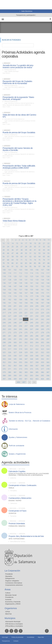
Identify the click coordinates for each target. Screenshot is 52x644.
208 (4, 309)
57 (8, 256)
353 (10, 362)
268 (37, 329)
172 (4, 296)
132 (31, 280)
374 (26, 369)
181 (4, 300)
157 (21, 290)
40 (30, 250)
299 (10, 342)
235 (4, 319)
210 (15, 309)
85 (35, 263)
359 (42, 362)
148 (21, 286)
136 (4, 283)
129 (15, 280)
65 (44, 256)
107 (42, 270)
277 (37, 332)
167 (26, 293)
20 (39, 243)
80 (13, 263)
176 (26, 296)
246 (15, 323)
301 (21, 342)
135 (48, 280)
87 (44, 263)
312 (31, 346)
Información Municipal (13, 622)
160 (37, 290)
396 (48, 376)
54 (44, 253)
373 (21, 369)
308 (10, 346)
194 (26, 303)
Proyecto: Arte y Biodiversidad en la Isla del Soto (26, 536)
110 (10, 273)
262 (4, 329)
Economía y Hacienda (13, 602)
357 (31, 362)
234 (48, 316)
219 (15, 313)
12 (4, 243)
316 (4, 349)
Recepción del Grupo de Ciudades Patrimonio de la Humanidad (17, 82)
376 (37, 369)
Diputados (9, 576)
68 (8, 260)
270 (48, 329)
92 (17, 266)
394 (37, 376)
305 (42, 342)
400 (21, 379)
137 (10, 283)
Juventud (12, 513)
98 (44, 266)
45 (4, 253)
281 (10, 336)
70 (17, 260)
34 (4, 250)
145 (4, 286)
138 (15, 283)
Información (13, 429)
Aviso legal (5, 637)
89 (4, 266)
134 (42, 280)
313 (37, 346)
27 (21, 247)
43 (44, 250)
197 (42, 303)
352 (4, 362)
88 (48, 263)
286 (37, 336)
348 (31, 359)
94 (26, 266)
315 (48, 346)
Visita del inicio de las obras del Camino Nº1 (19, 116)
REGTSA (8, 614)
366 (31, 366)
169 (37, 293)
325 (4, 352)
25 (13, 247)
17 (26, 243)
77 (48, 260)
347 (26, 359)
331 (37, 352)
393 (31, 376)
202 (21, 306)
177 (31, 296)
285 (31, 336)
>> (34, 382)
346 (21, 359)
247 (21, 323)
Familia (11, 488)
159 (31, 290)
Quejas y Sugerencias (17, 454)
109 (4, 273)
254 (10, 326)
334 (4, 356)
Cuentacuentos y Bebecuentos (20, 498)
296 (42, 339)
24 (8, 247)
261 (48, 326)
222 (31, 313)
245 (10, 323)
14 (13, 243)
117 (48, 273)
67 (4, 260)
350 (42, 359)
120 (15, 276)
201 (15, 306)
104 (26, 270)
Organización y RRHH (13, 604)
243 (48, 319)
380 (10, 372)
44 (48, 250)
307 (4, 346)
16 (21, 243)
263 (10, 329)
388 (4, 376)
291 (15, 339)
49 (21, 253)
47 (13, 253)
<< (3, 240)
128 (10, 280)
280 (4, 336)
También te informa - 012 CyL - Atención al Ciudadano (29, 421)
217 (4, 313)
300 (15, 342)
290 (10, 339)
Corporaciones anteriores (14, 585)
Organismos (11, 608)
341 (42, 356)
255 (15, 326)
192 (15, 303)
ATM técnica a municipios (14, 624)
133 (37, 280)
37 (17, 250)
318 (15, 349)
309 (15, 346)
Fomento (8, 599)
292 (21, 339)
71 (21, 260)
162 (48, 290)
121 (21, 276)
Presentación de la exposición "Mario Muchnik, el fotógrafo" (18, 98)
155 (10, 290)
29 (30, 247)
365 (26, 366)
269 (42, 329)
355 (21, 362)
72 (26, 260)
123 (31, 276)
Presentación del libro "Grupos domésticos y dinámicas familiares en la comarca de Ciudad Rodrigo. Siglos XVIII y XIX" (19, 202)
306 (48, 342)
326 (10, 352)
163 (4, 293)
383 (26, 372)
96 (35, 266)
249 (31, 323)
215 (42, 309)
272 (10, 332)
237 (15, 319)
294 (31, 339)
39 (26, 250)
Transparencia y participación (26, 15)
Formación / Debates (17, 526)
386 (42, 372)
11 (49, 240)
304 (37, 342)
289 (4, 339)
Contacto (16, 641)
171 (48, 293)
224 (42, 313)
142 (37, 283)
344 (10, 359)
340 (37, 356)
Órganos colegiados (12, 581)
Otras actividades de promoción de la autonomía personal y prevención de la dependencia (29, 474)
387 (48, 372)
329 (26, 352)
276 (31, 332)
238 (21, 319)
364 (21, 366)
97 (39, 266)
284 (26, 336)
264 (15, 329)
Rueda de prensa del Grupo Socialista (19, 132)
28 (26, 247)
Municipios (10, 618)
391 (21, 376)
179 (42, 296)
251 (42, 323)
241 (37, 319)
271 (4, 332)
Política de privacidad (17, 637)
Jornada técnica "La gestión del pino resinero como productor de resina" (18, 66)
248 (26, 323)
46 (8, 253)
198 (48, 303)
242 (42, 319)
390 (15, 376)
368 (42, 366)
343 (4, 359)
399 (15, 379)
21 (44, 243)
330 (31, 352)
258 (31, 326)
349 (37, 359)
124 (37, 276)
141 (31, 283)
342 (48, 356)
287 (42, 336)
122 (26, 276)
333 (48, 352)
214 (37, 309)
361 (4, 366)
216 (48, 309)
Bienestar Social (11, 595)
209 (10, 309)
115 (37, 273)
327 (15, 352)
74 (35, 260)
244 (4, 323)
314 (42, 346)
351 (48, 359)
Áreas (8, 589)
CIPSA (8, 612)
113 (26, 273)
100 (4, 270)
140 (26, 283)
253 (4, 326)
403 (37, 379)
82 (21, 263)
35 (8, 250)
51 (30, 253)
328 (21, 352)
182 (10, 300)
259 (37, 326)
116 (42, 273)
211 (21, 309)
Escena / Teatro (15, 501)
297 (48, 339)
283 (21, 336)
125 (42, 276)
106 (37, 270)
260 (42, 326)
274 (21, 332)
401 (26, 379)
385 (37, 372)
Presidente (9, 574)
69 (13, 260)
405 (48, 379)
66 (48, 256)
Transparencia (6, 641)
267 (31, 329)
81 (17, 263)
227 (10, 316)
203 (26, 306)
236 (10, 319)
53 (39, 253)
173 (10, 296)
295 (37, 339)
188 (42, 300)
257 (26, 326)
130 (21, 280)
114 (31, 273)
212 (26, 309)
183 (15, 300)
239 (26, 319)
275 (26, 332)
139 (21, 283)
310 (21, 346)
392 (26, 376)
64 (39, 256)
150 (31, 286)
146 (10, 286)
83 (26, 263)
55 (48, 253)
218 (10, 313)
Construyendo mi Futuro (17, 511)
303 (31, 342)
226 (4, 316)
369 (48, 366)
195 (31, 303)
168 (31, 293)
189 (48, 300)
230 (26, 316)
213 (31, 309)
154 (4, 290)
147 (15, 286)
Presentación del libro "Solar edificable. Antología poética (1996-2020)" (19, 167)
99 (48, 266)
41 (35, 250)
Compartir (3, 389)
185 (26, 300)
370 (4, 369)
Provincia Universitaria (17, 524)
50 (26, 253)
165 (15, 293)
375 (31, 369)
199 (4, 306)
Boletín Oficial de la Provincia (20, 413)
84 (30, 263)
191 (10, 303)
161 (42, 290)
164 (10, 293)
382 (21, 372)
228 (15, 316)
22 (48, 243)
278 (42, 332)
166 (21, 293)
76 (44, 260)
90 (8, 266)
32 (44, 247)
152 (42, 286)
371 (10, 369)
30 (35, 247)
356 (26, 362)
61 (26, 256)
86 (39, 263)
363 (15, 366)
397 (4, 379)
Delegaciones (10, 578)
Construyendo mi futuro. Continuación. (23, 485)
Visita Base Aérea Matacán (14, 221)
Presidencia (9, 597)
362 (10, 366)
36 (13, 250)
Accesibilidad (31, 637)
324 (48, 349)
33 (48, 247)
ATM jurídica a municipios (14, 626)
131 (26, 280)
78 (4, 263)
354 (15, 362)
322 (37, 349)
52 (35, 253)
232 (37, 316)
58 (13, 256)
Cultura (8, 593)
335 (10, 356)
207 (48, 306)
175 (21, 296)
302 (26, 342)
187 (37, 300)
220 (21, 313)
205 (37, 306)
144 (48, 283)
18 (30, 243)
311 (26, 346)
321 (31, 349)
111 (15, 273)
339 (31, 356)
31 (39, 247)
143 (42, 283)
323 (42, 349)
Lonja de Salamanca (17, 404)
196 (37, 303)
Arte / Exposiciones (17, 539)
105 (31, 270)
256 (21, 326)
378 (48, 369)
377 (42, 369)
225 (48, 313)
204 (31, 306)
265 (21, 329)
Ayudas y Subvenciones (18, 437)
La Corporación (12, 571)
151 (37, 286)
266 (26, 329)
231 (31, 316)
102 (15, 270)
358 (37, 362)
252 (48, 323)
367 (37, 366)
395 (42, 376)
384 (31, 372)
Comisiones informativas (14, 583)
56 (4, 256)
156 (15, 290)
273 (15, 332)
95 (30, 266)
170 (42, 293)
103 (21, 270)
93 (21, 266)
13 (8, 243)
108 (48, 270)
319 (21, 349)
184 (21, 300)
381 (15, 372)
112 (21, 273)
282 (15, 336)
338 (26, 356)
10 (44, 240)
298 (4, 342)
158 (26, 290)
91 (13, 266)
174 (15, 296)
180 (48, 296)
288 (48, 336)
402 (31, 379)
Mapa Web (41, 637)
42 (39, 250)
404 (42, 379)
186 (31, 300)
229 (21, 316)
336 (15, 356)
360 (48, 362)
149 (26, 286)
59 (17, 256)
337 (21, 356)
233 (42, 316)
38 (21, 250)
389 (10, 376)
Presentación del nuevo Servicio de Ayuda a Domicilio (18, 149)
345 (15, 359)
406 (18, 382)
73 (30, 260)
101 (10, 270)
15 (17, 243)
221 (26, 313)
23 (4, 247)
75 (39, 260)
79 (8, 263)
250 (37, 323)
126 (48, 276)
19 (35, 243)
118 (4, 276)
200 (10, 306)
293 (26, 339)
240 (31, 319)
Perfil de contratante (16, 446)
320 (26, 349)
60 (21, 256)
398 (10, 379)
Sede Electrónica (27, 11)
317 (10, 349)
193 (21, 303)
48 (17, 253)
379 (4, 372)
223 (37, 313)
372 (15, 369)
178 (37, 296)
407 (24, 382)
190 (4, 303)
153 (48, 286)
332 (42, 352)
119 (10, 276)
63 (35, 256)
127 (4, 280)
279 (48, 332)
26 (17, 247)
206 (42, 306)
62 (30, 256)
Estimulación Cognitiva (17, 471)
